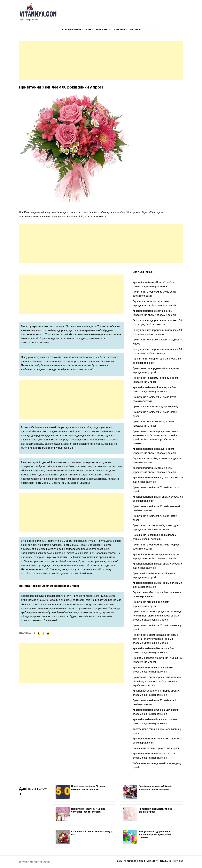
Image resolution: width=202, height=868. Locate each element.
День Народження (73, 30)
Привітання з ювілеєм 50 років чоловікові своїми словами (155, 787)
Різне (90, 30)
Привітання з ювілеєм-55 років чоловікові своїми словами (88, 810)
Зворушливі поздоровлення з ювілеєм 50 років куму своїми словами (155, 834)
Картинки (135, 30)
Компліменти (103, 30)
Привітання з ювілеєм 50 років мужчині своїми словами (88, 787)
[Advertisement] (101, 61)
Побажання (120, 30)
